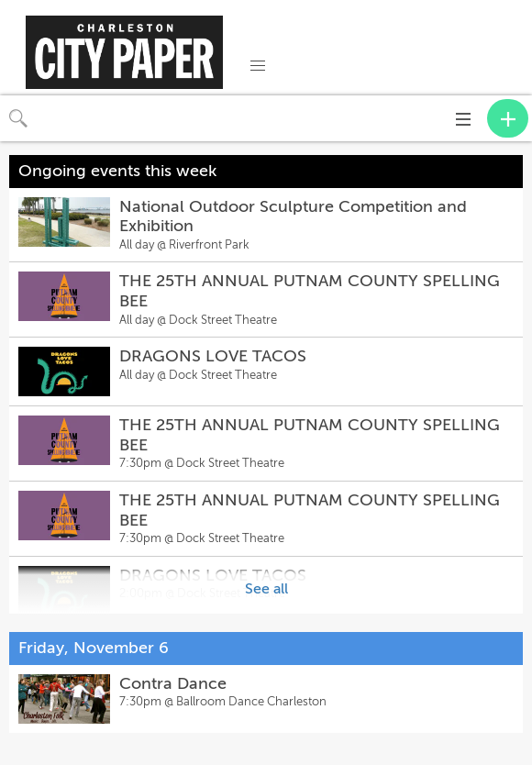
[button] (258, 66)
